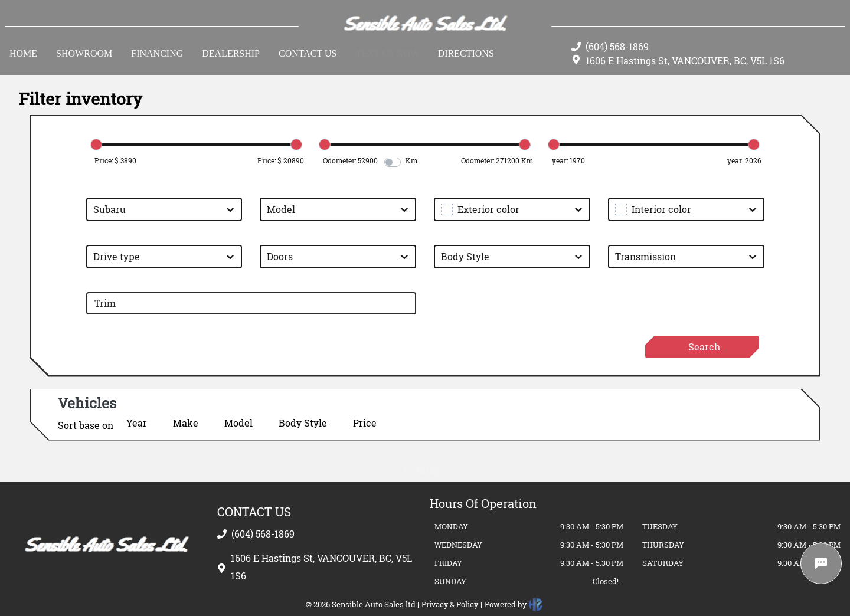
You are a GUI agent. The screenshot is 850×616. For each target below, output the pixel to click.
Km (411, 160)
